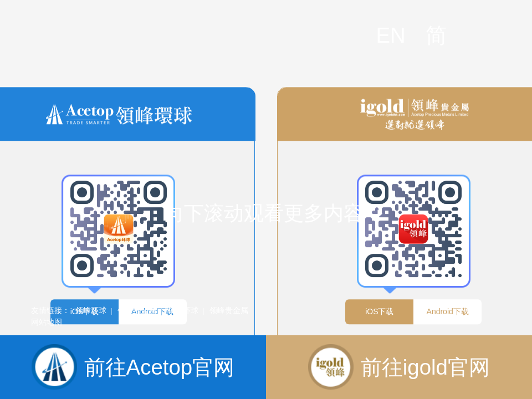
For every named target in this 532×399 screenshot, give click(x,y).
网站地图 (47, 322)
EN (390, 35)
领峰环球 (91, 310)
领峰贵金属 (137, 310)
